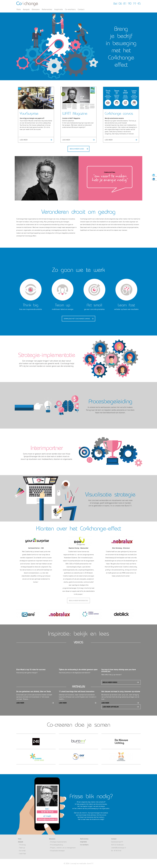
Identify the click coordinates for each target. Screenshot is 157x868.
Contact (81, 9)
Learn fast (23, 853)
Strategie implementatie (58, 842)
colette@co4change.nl (119, 848)
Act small (22, 851)
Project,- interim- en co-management (63, 848)
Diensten (36, 9)
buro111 (90, 863)
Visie (19, 9)
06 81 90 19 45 (130, 3)
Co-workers (70, 9)
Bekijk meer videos (110, 682)
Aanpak (26, 9)
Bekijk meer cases (77, 149)
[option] (32, 614)
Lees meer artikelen (111, 707)
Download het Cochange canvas (77, 319)
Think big (22, 845)
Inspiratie (59, 9)
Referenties (47, 9)
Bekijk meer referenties (78, 601)
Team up (22, 848)
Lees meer (24, 140)
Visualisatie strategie (57, 851)
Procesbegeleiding (57, 845)
